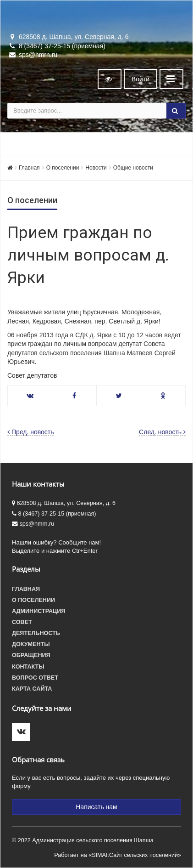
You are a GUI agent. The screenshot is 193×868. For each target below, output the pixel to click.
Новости (96, 168)
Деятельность (36, 633)
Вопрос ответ (35, 678)
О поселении (63, 168)
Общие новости (133, 168)
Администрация (39, 611)
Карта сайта (32, 689)
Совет (22, 622)
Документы (31, 644)
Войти (141, 79)
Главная (29, 168)
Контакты (28, 667)
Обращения (31, 655)
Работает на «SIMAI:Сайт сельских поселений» (118, 855)
